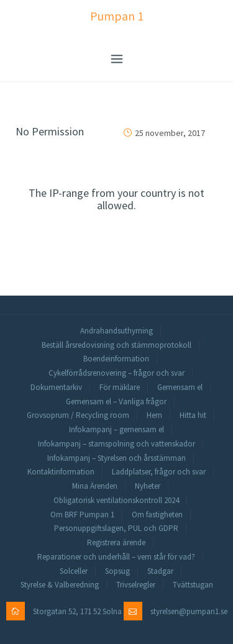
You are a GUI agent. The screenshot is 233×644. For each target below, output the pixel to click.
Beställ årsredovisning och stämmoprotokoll (116, 345)
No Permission (50, 131)
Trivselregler (136, 585)
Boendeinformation (116, 359)
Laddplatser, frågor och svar (159, 472)
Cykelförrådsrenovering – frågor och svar (116, 373)
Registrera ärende (116, 542)
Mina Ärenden (95, 486)
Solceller (74, 571)
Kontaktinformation (61, 472)
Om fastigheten (157, 515)
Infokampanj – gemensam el (116, 429)
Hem (154, 415)
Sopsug (117, 571)
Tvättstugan (193, 585)
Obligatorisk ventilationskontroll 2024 (116, 500)
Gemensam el (180, 387)
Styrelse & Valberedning (60, 585)
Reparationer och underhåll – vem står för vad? (116, 557)
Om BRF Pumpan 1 (82, 515)
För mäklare (120, 387)
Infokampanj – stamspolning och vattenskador (116, 444)
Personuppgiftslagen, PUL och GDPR (116, 528)
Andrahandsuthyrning (116, 331)
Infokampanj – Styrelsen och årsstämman (116, 458)
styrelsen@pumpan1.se (189, 611)
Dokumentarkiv (56, 387)
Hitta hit (193, 415)
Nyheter (148, 486)
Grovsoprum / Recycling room (78, 415)
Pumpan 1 (117, 16)
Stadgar (160, 571)
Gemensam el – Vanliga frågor (116, 401)
